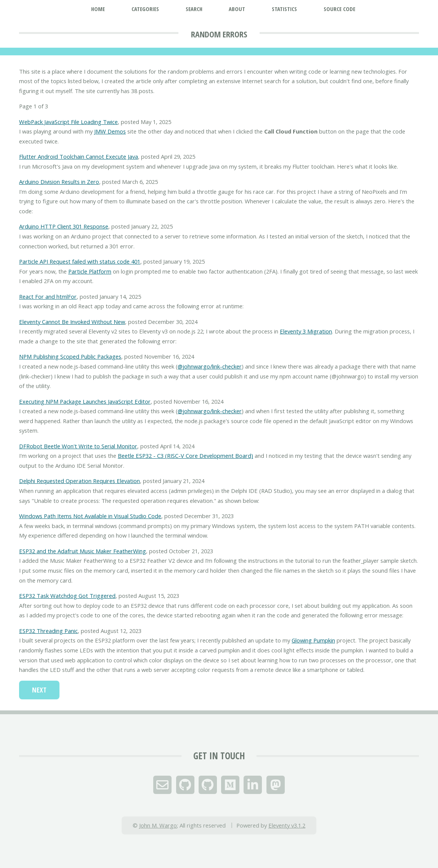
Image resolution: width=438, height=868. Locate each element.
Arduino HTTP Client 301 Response (64, 226)
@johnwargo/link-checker (210, 366)
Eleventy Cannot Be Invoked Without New (72, 322)
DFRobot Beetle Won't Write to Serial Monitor (78, 446)
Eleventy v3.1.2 (287, 825)
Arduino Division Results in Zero (59, 182)
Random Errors (219, 34)
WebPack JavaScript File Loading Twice (68, 122)
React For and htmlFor (48, 296)
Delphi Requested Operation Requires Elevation (79, 481)
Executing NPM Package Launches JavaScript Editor (85, 401)
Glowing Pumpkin (313, 640)
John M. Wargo (158, 825)
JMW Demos (110, 131)
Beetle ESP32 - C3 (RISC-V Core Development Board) (185, 456)
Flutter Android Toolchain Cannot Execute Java (79, 156)
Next (39, 690)
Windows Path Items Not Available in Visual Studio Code (90, 516)
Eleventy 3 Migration (306, 331)
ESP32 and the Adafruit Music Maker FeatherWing (83, 551)
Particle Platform (90, 271)
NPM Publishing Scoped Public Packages (70, 356)
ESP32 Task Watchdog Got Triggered (67, 596)
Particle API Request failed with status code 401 (80, 261)
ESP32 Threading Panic (48, 631)
